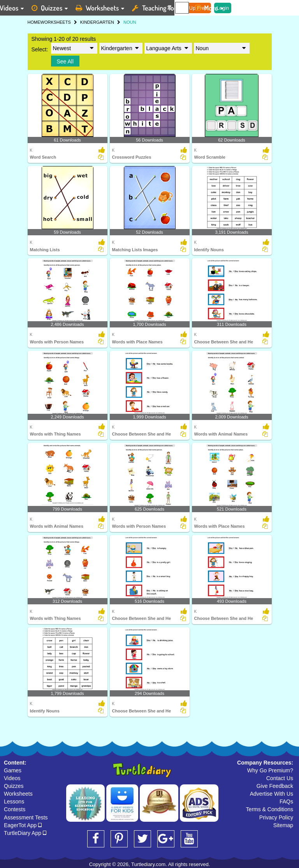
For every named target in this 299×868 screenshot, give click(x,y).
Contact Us (280, 778)
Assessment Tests (26, 817)
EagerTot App (23, 825)
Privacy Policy (276, 817)
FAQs (286, 801)
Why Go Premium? (270, 770)
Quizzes (14, 786)
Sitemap (283, 825)
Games (13, 770)
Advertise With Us (272, 794)
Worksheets (18, 794)
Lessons (14, 801)
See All (65, 61)
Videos (12, 778)
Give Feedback (275, 786)
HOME (34, 22)
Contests (15, 809)
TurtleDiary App (25, 833)
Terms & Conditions (270, 809)
